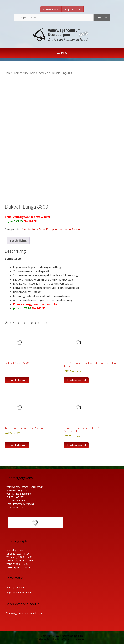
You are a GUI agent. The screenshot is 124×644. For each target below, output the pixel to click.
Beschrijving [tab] (18, 241)
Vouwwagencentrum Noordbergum (25, 613)
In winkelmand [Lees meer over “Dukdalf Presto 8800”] (17, 380)
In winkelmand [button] (76, 380)
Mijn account (73, 9)
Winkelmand (51, 9)
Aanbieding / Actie (33, 229)
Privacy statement (16, 588)
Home (8, 73)
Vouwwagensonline (72, 636)
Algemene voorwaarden (19, 593)
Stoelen (44, 73)
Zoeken (102, 17)
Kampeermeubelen (26, 73)
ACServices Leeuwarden (74, 639)
